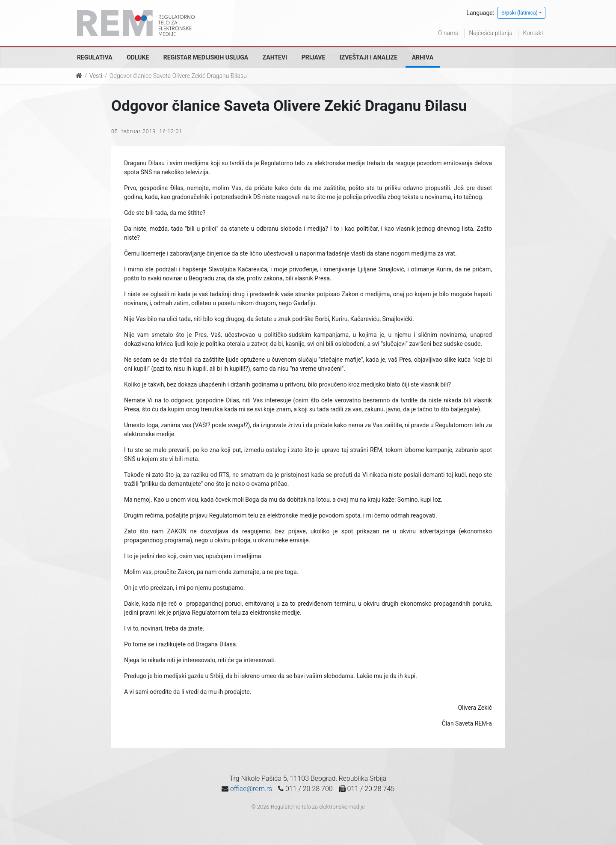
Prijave (314, 57)
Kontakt (533, 33)
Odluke (138, 57)
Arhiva (423, 57)
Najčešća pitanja (491, 33)
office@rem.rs (251, 789)
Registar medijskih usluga (206, 57)
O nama (448, 33)
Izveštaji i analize (369, 57)
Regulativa (95, 57)
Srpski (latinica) (520, 13)
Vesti (96, 76)
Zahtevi (275, 57)
